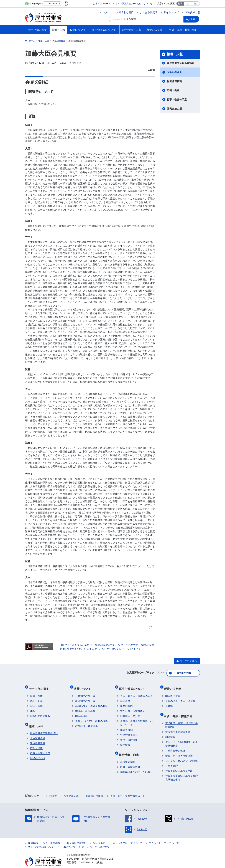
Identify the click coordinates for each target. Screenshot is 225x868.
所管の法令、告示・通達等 (180, 697)
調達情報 (170, 730)
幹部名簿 (125, 697)
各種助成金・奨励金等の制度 (91, 702)
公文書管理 (172, 759)
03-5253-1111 (87, 855)
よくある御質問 (149, 12)
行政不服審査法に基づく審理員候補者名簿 (181, 771)
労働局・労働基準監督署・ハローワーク (136, 719)
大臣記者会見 (174, 72)
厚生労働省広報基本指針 (181, 63)
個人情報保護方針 (76, 836)
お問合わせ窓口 (125, 12)
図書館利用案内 (94, 789)
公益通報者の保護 (175, 744)
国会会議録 (81, 712)
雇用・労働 (36, 702)
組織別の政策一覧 (85, 697)
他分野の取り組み (40, 712)
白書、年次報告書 (130, 760)
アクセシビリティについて (164, 836)
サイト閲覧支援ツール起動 (129, 4)
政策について (84, 686)
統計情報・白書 (130, 749)
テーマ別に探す (40, 686)
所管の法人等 (71, 789)
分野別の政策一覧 (85, 692)
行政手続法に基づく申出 (179, 764)
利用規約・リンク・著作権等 (44, 836)
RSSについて (68, 840)
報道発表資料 (174, 81)
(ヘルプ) (148, 4)
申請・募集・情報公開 (180, 710)
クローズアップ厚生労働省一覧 (127, 789)
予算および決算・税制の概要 (91, 717)
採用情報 (125, 741)
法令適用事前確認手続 (178, 725)
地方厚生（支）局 (130, 712)
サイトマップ (171, 12)
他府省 (53, 789)
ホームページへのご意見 (96, 840)
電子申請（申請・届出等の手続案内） (181, 718)
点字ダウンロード (102, 4)
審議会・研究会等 (85, 707)
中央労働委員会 (129, 731)
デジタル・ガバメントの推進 (181, 754)
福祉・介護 (36, 697)
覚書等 (169, 702)
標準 (180, 4)
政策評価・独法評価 (86, 722)
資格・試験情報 (129, 736)
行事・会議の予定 (177, 100)
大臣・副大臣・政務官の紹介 (136, 692)
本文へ (106, 12)
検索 (193, 19)
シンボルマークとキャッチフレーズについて (118, 836)
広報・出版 (173, 90)
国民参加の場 (192, 12)
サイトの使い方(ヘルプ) (41, 840)
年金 (33, 707)
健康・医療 (36, 692)
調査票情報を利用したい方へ (136, 765)
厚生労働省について (133, 686)
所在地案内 (126, 702)
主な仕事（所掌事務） (133, 707)
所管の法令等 (174, 686)
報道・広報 (175, 54)
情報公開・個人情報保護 (179, 749)
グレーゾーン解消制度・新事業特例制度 (181, 737)
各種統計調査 (128, 755)
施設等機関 (126, 726)
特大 (196, 4)
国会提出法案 (173, 692)
